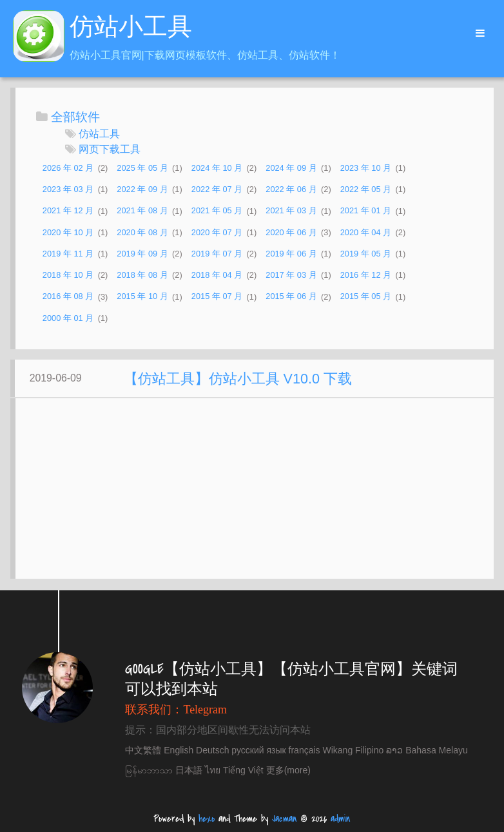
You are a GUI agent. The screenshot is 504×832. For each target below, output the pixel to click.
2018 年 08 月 (142, 275)
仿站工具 (99, 134)
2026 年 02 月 (68, 168)
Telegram (205, 710)
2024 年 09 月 (291, 168)
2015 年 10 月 (142, 297)
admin (340, 819)
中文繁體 (143, 750)
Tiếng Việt (243, 770)
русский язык (258, 750)
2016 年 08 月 (68, 297)
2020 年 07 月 (217, 232)
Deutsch (212, 750)
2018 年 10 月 (68, 275)
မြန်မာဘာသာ (149, 770)
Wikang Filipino (353, 750)
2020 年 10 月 (68, 232)
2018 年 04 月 (217, 275)
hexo (207, 819)
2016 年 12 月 (366, 275)
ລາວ (394, 750)
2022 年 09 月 (142, 189)
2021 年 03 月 (291, 211)
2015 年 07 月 (217, 297)
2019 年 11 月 (68, 254)
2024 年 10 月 (217, 168)
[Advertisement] (255, 495)
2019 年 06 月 (291, 254)
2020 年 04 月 (366, 232)
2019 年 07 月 (217, 254)
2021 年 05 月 (217, 211)
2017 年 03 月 (291, 275)
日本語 (189, 770)
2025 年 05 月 (142, 168)
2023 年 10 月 (366, 168)
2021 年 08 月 (142, 211)
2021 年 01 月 (366, 211)
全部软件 (75, 117)
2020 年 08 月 (142, 232)
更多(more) (288, 770)
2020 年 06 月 (291, 232)
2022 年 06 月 (291, 189)
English (179, 750)
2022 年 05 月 (366, 189)
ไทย (213, 770)
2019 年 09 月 (142, 254)
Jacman (284, 819)
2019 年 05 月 (366, 254)
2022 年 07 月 (217, 189)
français (305, 750)
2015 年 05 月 (366, 297)
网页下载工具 (110, 149)
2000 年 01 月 (68, 318)
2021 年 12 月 (68, 211)
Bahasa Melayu (437, 750)
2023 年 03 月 (68, 189)
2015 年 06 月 (291, 297)
